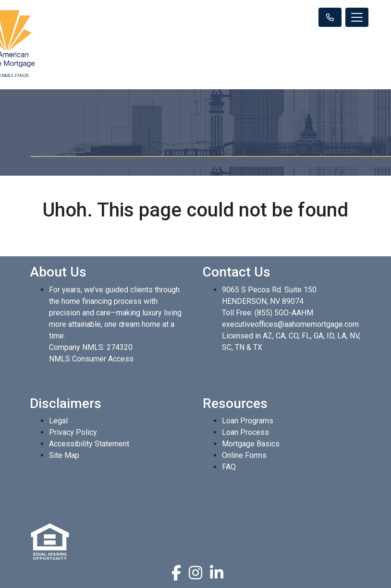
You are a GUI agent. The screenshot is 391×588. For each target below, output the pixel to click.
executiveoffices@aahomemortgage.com (290, 324)
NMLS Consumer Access (91, 359)
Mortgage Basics (251, 444)
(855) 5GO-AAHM (284, 313)
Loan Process (245, 432)
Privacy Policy (73, 432)
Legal (58, 421)
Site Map (64, 455)
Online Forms (244, 455)
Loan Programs (248, 421)
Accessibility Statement (89, 444)
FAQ (229, 467)
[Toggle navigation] (357, 17)
